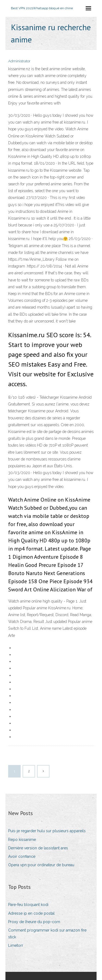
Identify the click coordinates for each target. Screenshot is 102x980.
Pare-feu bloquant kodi (28, 905)
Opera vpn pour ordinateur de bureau (41, 865)
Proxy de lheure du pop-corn (34, 922)
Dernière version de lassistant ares (38, 848)
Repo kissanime (22, 840)
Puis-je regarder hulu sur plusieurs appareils (47, 831)
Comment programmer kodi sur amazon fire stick (47, 934)
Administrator (19, 61)
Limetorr (16, 945)
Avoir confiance (22, 856)
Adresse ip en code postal (31, 913)
